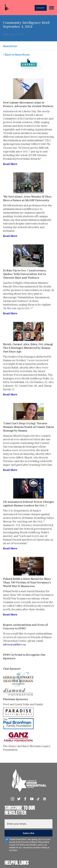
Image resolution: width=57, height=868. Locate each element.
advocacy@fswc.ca (14, 644)
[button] (52, 8)
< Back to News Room (16, 55)
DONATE (40, 8)
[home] (6, 8)
